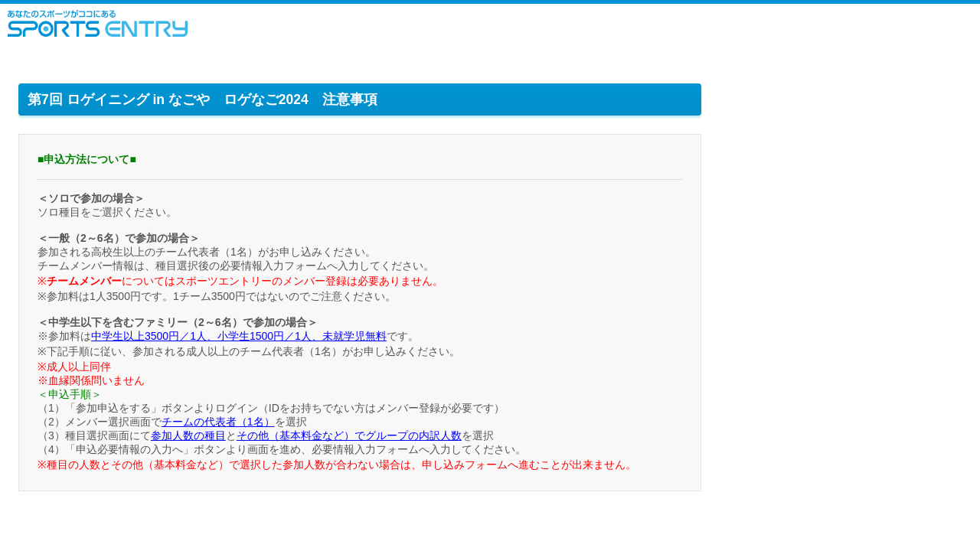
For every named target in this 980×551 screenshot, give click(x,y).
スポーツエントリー (98, 23)
